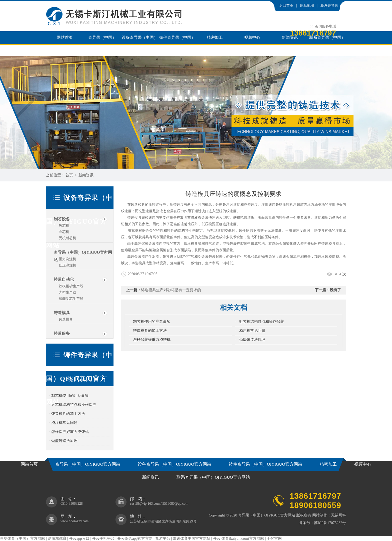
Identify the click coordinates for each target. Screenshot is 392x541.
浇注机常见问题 (252, 331)
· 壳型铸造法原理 (64, 441)
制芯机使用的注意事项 (152, 322)
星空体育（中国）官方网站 (22, 538)
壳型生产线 (67, 292)
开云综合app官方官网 (135, 538)
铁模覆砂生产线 (71, 286)
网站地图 (307, 6)
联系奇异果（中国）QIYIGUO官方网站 (327, 44)
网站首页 (65, 37)
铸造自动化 (64, 279)
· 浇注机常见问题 (64, 423)
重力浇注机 (67, 259)
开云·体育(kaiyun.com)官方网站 (238, 538)
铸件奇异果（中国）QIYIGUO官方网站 (177, 44)
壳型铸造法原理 (252, 340)
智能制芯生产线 (71, 299)
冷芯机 (64, 232)
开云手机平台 (103, 538)
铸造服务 (62, 333)
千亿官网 (274, 538)
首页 (69, 175)
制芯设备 (62, 219)
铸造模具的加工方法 (150, 331)
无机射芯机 (67, 238)
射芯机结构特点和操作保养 (261, 322)
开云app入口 (79, 538)
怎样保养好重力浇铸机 (152, 340)
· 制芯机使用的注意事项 (69, 396)
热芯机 (64, 226)
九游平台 (163, 538)
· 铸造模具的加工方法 (67, 414)
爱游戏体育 (57, 538)
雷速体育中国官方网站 (191, 538)
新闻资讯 (290, 37)
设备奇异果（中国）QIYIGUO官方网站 (140, 44)
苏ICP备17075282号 (330, 523)
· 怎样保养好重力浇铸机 (69, 432)
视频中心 (252, 37)
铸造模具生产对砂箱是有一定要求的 (171, 290)
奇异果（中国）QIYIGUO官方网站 (102, 44)
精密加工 (215, 37)
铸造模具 (62, 313)
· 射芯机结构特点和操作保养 (73, 405)
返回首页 (286, 6)
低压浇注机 (67, 265)
